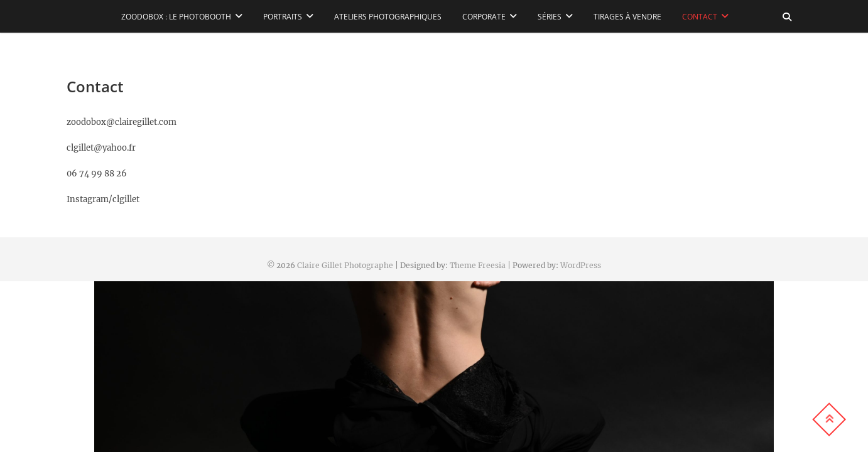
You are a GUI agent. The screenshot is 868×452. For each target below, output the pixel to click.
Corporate (484, 17)
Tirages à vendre (627, 17)
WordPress (581, 265)
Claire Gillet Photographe (345, 265)
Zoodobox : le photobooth (176, 17)
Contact (700, 17)
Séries (550, 17)
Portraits (283, 17)
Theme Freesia (478, 265)
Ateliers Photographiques (388, 17)
